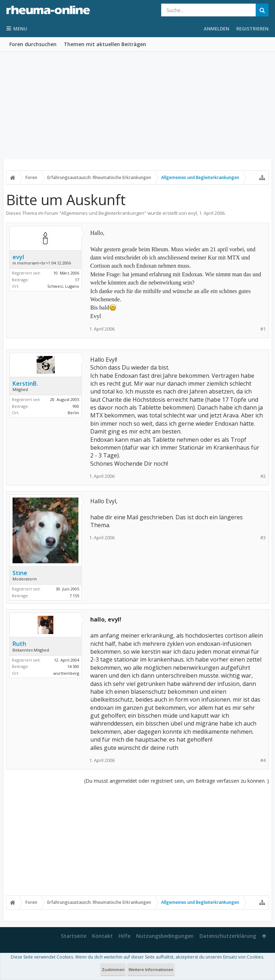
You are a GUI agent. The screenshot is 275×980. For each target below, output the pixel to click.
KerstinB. (25, 383)
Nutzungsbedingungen (165, 936)
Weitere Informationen (151, 969)
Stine (20, 573)
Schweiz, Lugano (63, 286)
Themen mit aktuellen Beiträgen (105, 44)
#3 (263, 538)
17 (77, 280)
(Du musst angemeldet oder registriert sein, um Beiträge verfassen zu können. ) (177, 781)
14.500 (73, 666)
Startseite (74, 936)
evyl (192, 213)
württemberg (66, 673)
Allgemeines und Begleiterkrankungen (103, 213)
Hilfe (124, 936)
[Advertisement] (137, 105)
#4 (263, 760)
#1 (263, 329)
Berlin (73, 413)
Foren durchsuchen (33, 44)
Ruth (19, 644)
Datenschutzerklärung (228, 936)
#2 (263, 476)
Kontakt (102, 936)
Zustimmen (113, 969)
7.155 (74, 596)
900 (76, 406)
